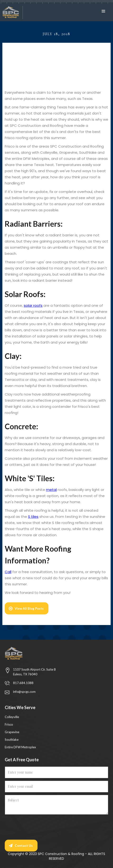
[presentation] (41, 826)
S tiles (33, 517)
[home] (11, 13)
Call (8, 572)
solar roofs (33, 305)
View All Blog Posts (29, 608)
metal (51, 490)
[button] (105, 11)
